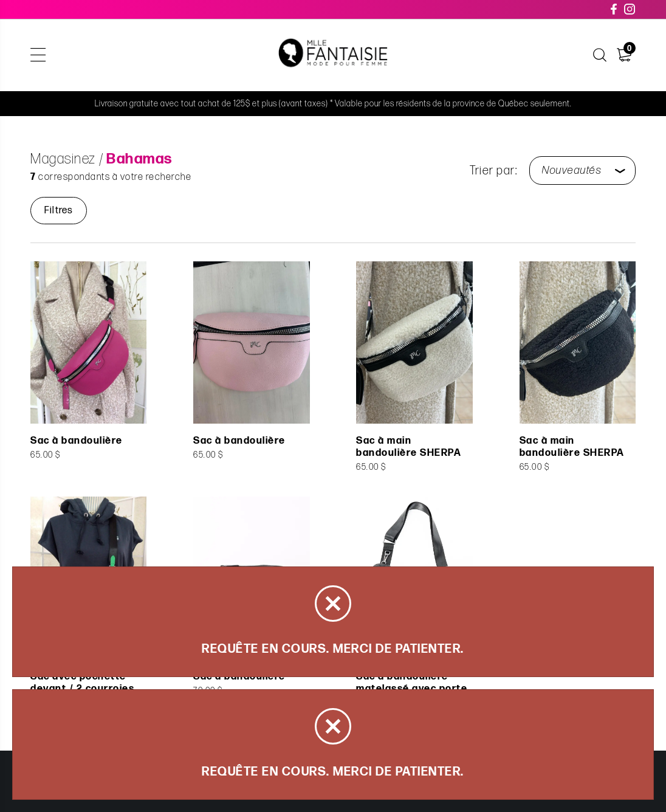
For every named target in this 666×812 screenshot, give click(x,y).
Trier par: (493, 171)
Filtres (59, 211)
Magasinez (63, 159)
